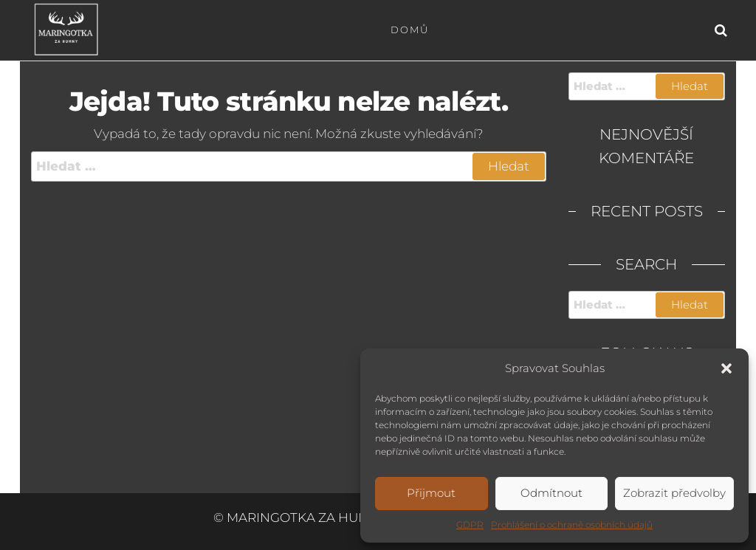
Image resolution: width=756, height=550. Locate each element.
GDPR (470, 525)
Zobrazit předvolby (674, 493)
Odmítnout (551, 493)
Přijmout (431, 493)
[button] (726, 368)
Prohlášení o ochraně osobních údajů (572, 525)
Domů (410, 30)
